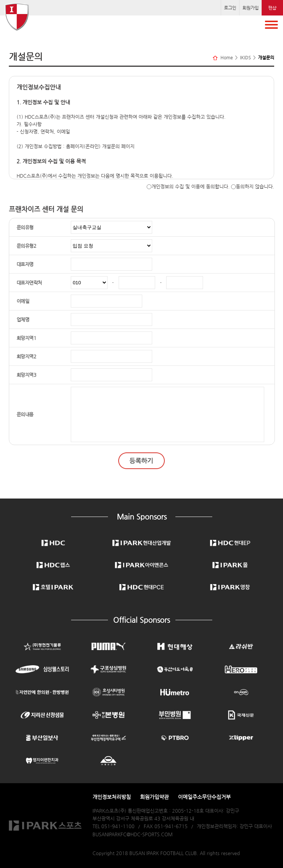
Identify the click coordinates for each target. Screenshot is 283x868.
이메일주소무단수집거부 (204, 797)
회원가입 (251, 8)
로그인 (230, 8)
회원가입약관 (154, 797)
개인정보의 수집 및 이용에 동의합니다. (188, 186)
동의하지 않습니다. (253, 186)
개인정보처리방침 (112, 797)
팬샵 (272, 8)
